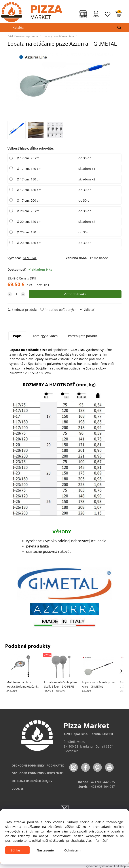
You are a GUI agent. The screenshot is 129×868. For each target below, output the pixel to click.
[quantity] (16, 294)
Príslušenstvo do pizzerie (23, 36)
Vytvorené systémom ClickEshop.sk (107, 866)
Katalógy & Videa (45, 336)
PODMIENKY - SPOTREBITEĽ (38, 773)
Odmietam (72, 850)
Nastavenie (45, 850)
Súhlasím (17, 850)
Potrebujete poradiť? (83, 336)
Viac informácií (97, 841)
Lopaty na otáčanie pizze (59, 36)
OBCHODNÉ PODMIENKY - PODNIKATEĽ (38, 766)
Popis (17, 336)
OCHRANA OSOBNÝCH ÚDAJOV (32, 781)
